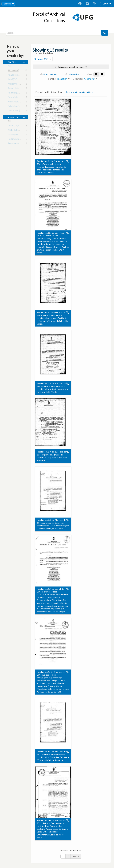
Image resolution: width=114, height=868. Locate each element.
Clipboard (95, 4)
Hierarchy (72, 74)
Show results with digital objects (80, 92)
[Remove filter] (51, 59)
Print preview (49, 74)
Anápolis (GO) (15, 75)
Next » (76, 856)
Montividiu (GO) (16, 102)
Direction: (78, 79)
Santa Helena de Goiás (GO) (22, 89)
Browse (7, 4)
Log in (105, 4)
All (9, 66)
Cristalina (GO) (15, 106)
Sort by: (52, 79)
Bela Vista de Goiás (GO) (20, 98)
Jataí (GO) (13, 80)
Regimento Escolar (17, 139)
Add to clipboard (68, 161)
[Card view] (96, 74)
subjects (13, 117)
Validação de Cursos (18, 135)
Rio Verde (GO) (16, 71)
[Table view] (102, 74)
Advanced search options (71, 67)
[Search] (54, 33)
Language (87, 4)
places (12, 62)
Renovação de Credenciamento (23, 144)
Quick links (80, 4)
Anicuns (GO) (15, 93)
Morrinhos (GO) (16, 84)
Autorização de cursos (19, 126)
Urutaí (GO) (14, 111)
